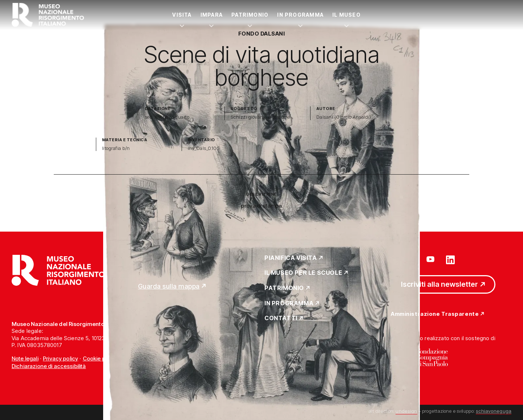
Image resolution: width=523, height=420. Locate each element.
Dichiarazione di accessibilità (49, 366)
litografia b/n (116, 148)
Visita (182, 15)
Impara (212, 15)
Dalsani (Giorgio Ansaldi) (344, 117)
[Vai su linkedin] (450, 259)
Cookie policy (100, 358)
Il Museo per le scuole (303, 273)
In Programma (300, 15)
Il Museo (346, 15)
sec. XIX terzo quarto (167, 117)
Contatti (281, 318)
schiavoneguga (494, 411)
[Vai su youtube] (431, 259)
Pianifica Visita (291, 258)
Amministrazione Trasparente (435, 314)
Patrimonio (250, 15)
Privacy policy (60, 358)
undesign (406, 411)
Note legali (25, 358)
